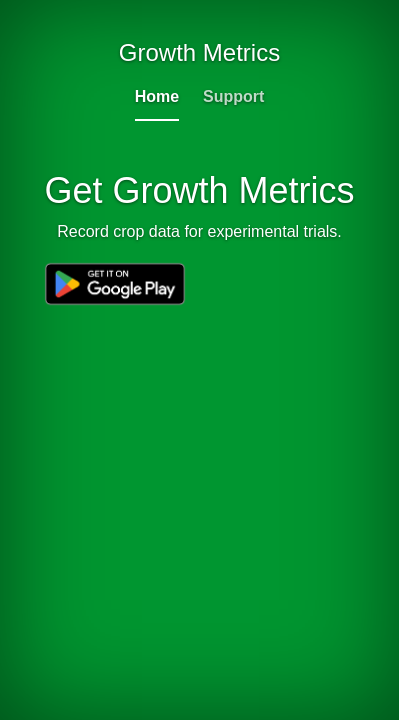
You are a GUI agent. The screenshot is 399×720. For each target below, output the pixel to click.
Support (233, 96)
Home (157, 96)
